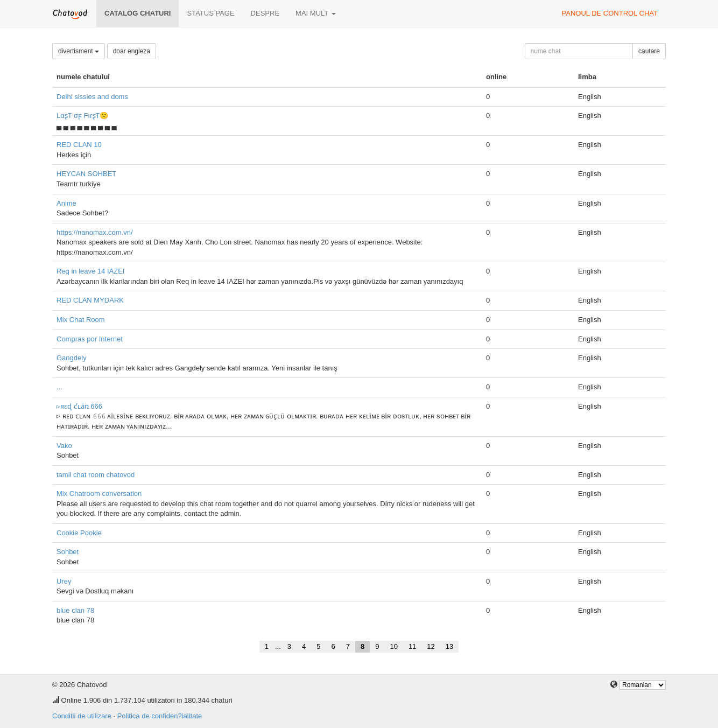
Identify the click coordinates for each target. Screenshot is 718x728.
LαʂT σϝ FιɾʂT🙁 (82, 115)
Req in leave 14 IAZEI (90, 271)
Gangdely (72, 358)
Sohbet (68, 552)
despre (265, 13)
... (59, 387)
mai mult (316, 13)
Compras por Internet (90, 339)
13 (449, 646)
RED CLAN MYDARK (90, 300)
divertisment (79, 51)
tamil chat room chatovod (96, 475)
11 (412, 646)
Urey (64, 581)
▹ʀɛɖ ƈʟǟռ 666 (79, 406)
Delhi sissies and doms (92, 97)
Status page (210, 13)
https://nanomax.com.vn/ (95, 232)
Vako (64, 446)
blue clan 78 (75, 610)
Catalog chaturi (138, 13)
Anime (66, 203)
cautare (649, 51)
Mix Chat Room (81, 320)
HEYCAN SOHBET (86, 174)
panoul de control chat (610, 13)
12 (431, 646)
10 (393, 646)
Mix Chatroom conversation (99, 493)
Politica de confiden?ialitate (160, 716)
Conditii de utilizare (82, 716)
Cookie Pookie (79, 533)
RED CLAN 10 (79, 145)
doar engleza (132, 51)
